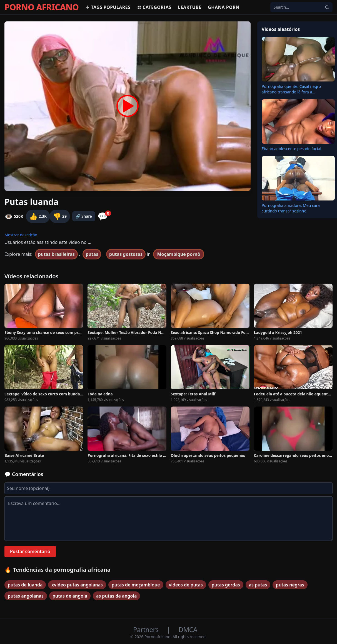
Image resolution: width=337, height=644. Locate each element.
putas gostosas (126, 254)
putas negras (290, 585)
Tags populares (108, 7)
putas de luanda (25, 585)
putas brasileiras (56, 254)
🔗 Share (84, 216)
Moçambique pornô (179, 254)
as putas (258, 585)
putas (92, 254)
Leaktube (190, 7)
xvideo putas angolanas (77, 585)
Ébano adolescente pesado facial (291, 149)
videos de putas (186, 585)
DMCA (188, 629)
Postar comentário (30, 551)
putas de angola (70, 596)
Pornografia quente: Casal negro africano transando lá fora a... (291, 89)
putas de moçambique (136, 585)
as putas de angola (116, 596)
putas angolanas (26, 596)
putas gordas (226, 585)
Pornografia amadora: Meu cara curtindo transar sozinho (291, 208)
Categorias (154, 7)
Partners (147, 629)
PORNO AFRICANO (42, 7)
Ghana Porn (224, 7)
